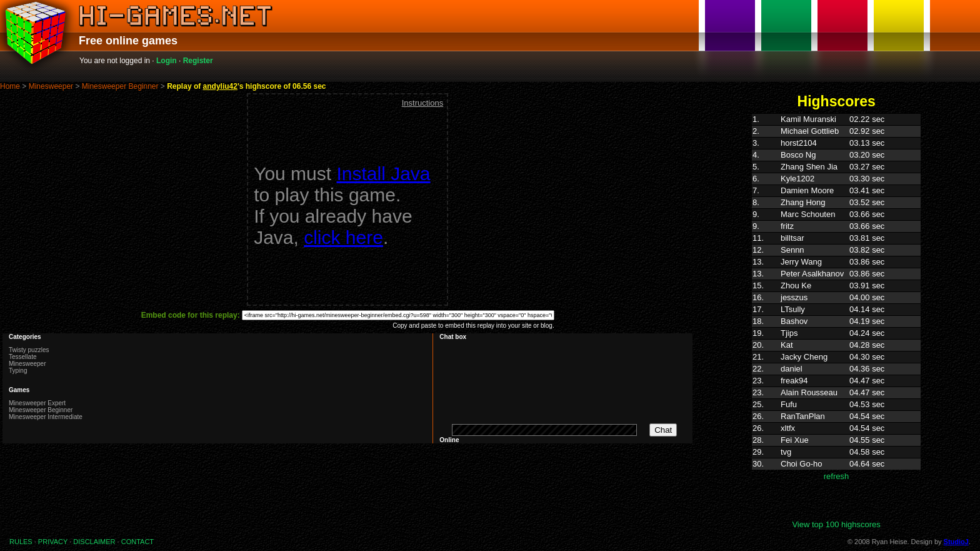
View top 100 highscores (836, 524)
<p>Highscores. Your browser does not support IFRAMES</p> (836, 316)
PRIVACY (53, 542)
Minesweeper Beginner (120, 86)
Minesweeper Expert (37, 403)
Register (198, 61)
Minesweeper (51, 86)
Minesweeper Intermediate (46, 417)
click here (343, 237)
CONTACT (137, 542)
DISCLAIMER (94, 542)
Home (10, 86)
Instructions (422, 103)
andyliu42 (220, 86)
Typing (18, 371)
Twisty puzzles (29, 350)
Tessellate (22, 357)
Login (167, 61)
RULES (21, 542)
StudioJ (956, 542)
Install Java (383, 174)
